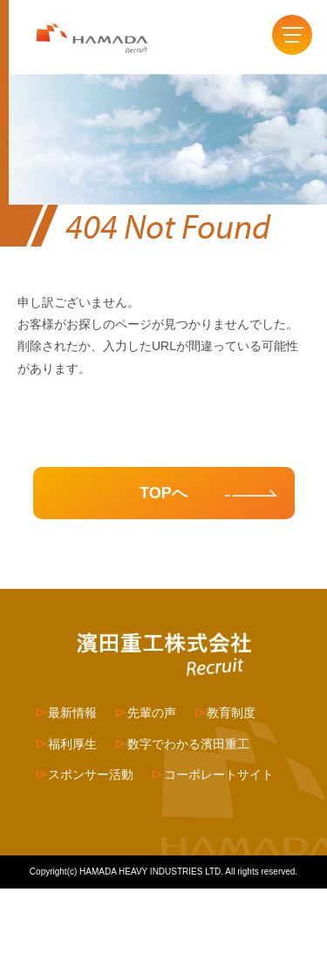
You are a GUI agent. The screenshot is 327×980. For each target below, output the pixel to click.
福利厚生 (72, 744)
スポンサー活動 (91, 774)
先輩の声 (152, 713)
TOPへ (163, 493)
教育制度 (231, 713)
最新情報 (72, 713)
